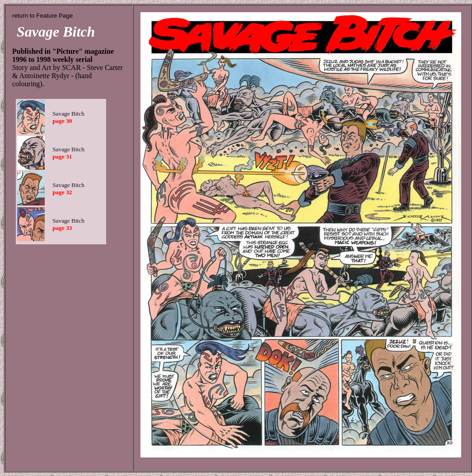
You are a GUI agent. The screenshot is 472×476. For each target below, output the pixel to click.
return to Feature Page (42, 16)
